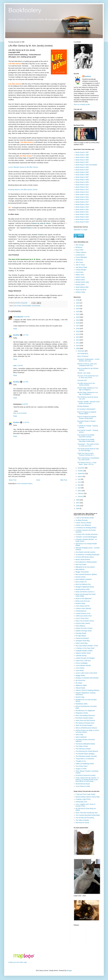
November (81, 468)
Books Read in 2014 (82, 195)
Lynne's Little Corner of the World (86, 673)
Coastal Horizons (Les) (83, 613)
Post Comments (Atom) (25, 484)
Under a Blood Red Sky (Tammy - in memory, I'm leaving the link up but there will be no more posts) (87, 780)
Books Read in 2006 (82, 175)
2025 (78, 303)
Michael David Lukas (82, 282)
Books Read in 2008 (82, 180)
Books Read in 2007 (82, 177)
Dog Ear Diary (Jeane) (83, 623)
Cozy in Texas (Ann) (82, 618)
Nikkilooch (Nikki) (81, 685)
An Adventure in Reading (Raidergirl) (87, 555)
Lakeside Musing (81, 656)
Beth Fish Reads (81, 564)
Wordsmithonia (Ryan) (83, 784)
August (80, 476)
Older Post (64, 480)
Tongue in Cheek (81, 769)
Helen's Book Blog (82, 643)
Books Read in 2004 (82, 170)
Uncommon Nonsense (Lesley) (86, 775)
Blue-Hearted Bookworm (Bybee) (86, 574)
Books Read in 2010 (82, 185)
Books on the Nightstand (84, 598)
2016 (78, 329)
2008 (78, 500)
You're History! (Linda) (83, 786)
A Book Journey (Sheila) (83, 523)
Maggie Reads (80, 675)
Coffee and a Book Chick (84, 616)
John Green (79, 262)
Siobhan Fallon (80, 292)
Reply (15, 329)
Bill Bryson (79, 247)
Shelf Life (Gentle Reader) (84, 725)
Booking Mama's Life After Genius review (23, 190)
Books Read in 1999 (82, 157)
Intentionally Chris (81, 802)
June (79, 482)
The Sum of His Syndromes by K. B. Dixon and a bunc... (88, 377)
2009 (78, 348)
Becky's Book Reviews (83, 559)
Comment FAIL (82, 380)
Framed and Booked (82, 638)
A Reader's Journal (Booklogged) (86, 537)
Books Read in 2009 (82, 182)
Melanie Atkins (80, 280)
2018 (78, 323)
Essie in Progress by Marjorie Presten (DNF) (87, 413)
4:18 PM (27, 317)
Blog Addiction (80, 569)
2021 (78, 314)
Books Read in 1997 (82, 152)
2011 (78, 343)
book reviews (18, 306)
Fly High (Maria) (81, 636)
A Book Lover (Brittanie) (83, 525)
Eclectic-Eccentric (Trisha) (84, 628)
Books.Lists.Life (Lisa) (83, 601)
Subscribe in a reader (81, 230)
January (80, 496)
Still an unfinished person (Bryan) (86, 728)
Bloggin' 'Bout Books (82, 572)
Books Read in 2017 (82, 202)
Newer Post (13, 480)
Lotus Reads (80, 670)
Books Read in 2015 (82, 197)
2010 (78, 346)
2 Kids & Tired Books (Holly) (85, 518)
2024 (78, 306)
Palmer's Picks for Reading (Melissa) (87, 690)
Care (15, 366)
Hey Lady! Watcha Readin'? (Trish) (87, 646)
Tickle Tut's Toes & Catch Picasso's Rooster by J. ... (87, 454)
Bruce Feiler (79, 250)
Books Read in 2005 (82, 172)
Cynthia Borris (80, 255)
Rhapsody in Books (82, 713)
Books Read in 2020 (82, 209)
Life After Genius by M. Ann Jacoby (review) (86, 384)
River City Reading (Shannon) (85, 715)
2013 (78, 337)
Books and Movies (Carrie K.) (85, 592)
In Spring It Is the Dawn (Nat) (85, 648)
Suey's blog (79, 735)
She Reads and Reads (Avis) (85, 723)
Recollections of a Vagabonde (85, 711)
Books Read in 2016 (82, 199)
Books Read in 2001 (82, 162)
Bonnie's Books (81, 577)
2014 (78, 334)
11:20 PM (26, 422)
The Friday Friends (82, 746)
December (81, 351)
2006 (78, 506)
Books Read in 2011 (82, 187)
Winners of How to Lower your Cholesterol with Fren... (87, 365)
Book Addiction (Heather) (84, 579)
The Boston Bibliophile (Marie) (85, 744)
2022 (78, 312)
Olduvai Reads (80, 688)
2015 (78, 331)
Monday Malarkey (83, 406)
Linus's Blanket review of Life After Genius (23, 167)
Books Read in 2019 (82, 207)
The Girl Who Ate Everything (85, 818)
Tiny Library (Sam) (82, 766)
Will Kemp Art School (82, 823)
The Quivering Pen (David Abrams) (87, 751)
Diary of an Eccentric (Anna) (85, 621)
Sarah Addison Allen (82, 287)
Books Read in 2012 (82, 190)
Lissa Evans (79, 272)
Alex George (80, 245)
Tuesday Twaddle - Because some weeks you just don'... (88, 403)
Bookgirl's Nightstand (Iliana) (85, 587)
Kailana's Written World (83, 653)
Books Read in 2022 (82, 214)
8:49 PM (25, 404)
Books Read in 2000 (82, 160)
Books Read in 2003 (82, 167)
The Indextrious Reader (83, 749)
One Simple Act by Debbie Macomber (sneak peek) (86, 440)
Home (38, 480)
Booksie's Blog (80, 603)
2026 (78, 300)
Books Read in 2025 (82, 222)
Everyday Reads (81, 633)
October (80, 471)
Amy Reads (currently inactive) (86, 552)
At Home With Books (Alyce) (85, 557)
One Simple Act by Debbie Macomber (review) (86, 436)
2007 (78, 503)
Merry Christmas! (83, 356)
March (80, 491)
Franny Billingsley (81, 257)
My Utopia (79, 683)
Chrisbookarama (81, 611)
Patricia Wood (80, 285)
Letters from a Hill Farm (83, 661)
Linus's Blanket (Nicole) (83, 665)
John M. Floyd (80, 265)
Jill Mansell (79, 260)
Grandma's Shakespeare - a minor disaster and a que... (88, 360)
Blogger (69, 971)
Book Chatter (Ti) (81, 582)
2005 (78, 508)
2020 (78, 317)
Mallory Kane (80, 275)
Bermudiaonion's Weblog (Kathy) (86, 562)
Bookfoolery (25, 10)
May (79, 485)
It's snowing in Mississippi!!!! (86, 409)
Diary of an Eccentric (20, 413)
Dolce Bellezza (80, 626)
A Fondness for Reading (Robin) (86, 528)
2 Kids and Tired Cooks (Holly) (85, 794)
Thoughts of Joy (81, 761)
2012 (78, 340)
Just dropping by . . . (84, 353)
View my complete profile (82, 104)
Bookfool (16, 335)
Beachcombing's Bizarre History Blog (88, 797)
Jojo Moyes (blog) (81, 267)
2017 (78, 326)
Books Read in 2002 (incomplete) (86, 165)
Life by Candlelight (82, 663)
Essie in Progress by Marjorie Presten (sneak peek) (87, 417)
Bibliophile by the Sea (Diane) (85, 567)
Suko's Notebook (81, 737)
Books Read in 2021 (82, 212)
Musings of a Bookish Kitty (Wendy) (87, 678)
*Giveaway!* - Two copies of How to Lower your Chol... (88, 445)
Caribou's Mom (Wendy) (83, 608)
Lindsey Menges (81, 270)
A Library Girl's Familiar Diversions (87, 534)
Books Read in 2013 (82, 192)
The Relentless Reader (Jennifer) (86, 756)
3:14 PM (25, 382)
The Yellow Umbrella (82, 820)
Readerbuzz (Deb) (82, 704)
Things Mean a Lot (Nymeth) (85, 759)
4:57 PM (25, 335)
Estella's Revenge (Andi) (84, 631)
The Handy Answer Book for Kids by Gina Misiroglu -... (88, 450)
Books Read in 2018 (82, 204)
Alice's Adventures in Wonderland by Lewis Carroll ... (88, 459)
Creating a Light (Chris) (83, 799)
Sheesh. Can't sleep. (84, 373)
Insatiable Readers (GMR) (84, 651)
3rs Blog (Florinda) (82, 520)
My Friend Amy (80, 680)
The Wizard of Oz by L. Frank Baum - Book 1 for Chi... (87, 463)
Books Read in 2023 (82, 217)
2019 (78, 320)
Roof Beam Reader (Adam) (84, 718)
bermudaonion (18, 317)
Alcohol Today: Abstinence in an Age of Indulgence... (88, 393)
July (79, 479)
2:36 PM (20, 366)
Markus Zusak (80, 277)
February (81, 493)
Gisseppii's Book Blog (83, 641)
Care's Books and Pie (83, 606)
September (81, 474)
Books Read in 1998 (82, 155)
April (79, 488)
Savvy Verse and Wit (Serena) (85, 720)
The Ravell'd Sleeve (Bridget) (85, 754)
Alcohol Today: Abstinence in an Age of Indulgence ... (88, 389)
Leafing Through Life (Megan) (85, 658)
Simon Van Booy (81, 290)
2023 (78, 309)
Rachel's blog (80, 697)
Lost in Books (80, 668)
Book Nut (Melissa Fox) (83, 584)
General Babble (27, 306)
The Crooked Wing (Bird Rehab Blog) (88, 815)
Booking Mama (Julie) (83, 589)
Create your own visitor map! (18, 962)
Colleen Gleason (81, 252)
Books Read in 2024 (82, 219)
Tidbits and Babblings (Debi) (85, 764)
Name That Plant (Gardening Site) (87, 813)
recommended (36, 306)
